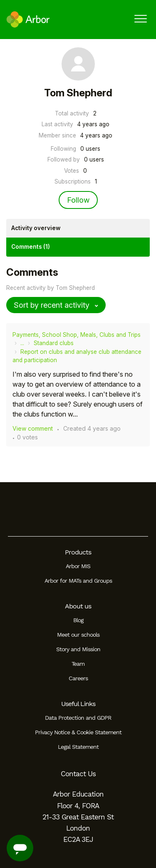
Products (78, 552)
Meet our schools (78, 635)
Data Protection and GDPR (78, 718)
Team (78, 664)
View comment (33, 428)
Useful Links (78, 704)
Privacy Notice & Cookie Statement (78, 732)
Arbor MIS (78, 566)
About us (78, 606)
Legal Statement (78, 747)
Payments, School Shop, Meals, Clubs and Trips (77, 335)
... (22, 343)
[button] (140, 18)
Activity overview (36, 228)
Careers (78, 678)
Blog (78, 620)
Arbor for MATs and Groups (78, 581)
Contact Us (78, 774)
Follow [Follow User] (78, 200)
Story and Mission (78, 649)
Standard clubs (54, 343)
